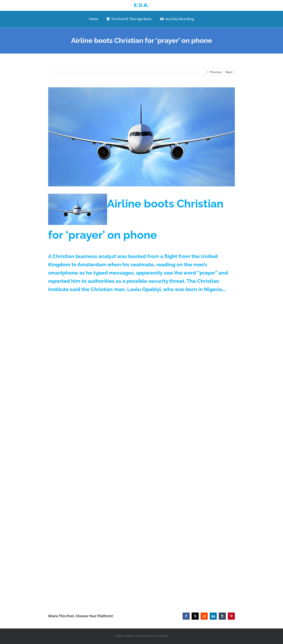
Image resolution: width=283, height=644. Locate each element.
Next (229, 72)
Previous (216, 72)
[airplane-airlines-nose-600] (141, 137)
